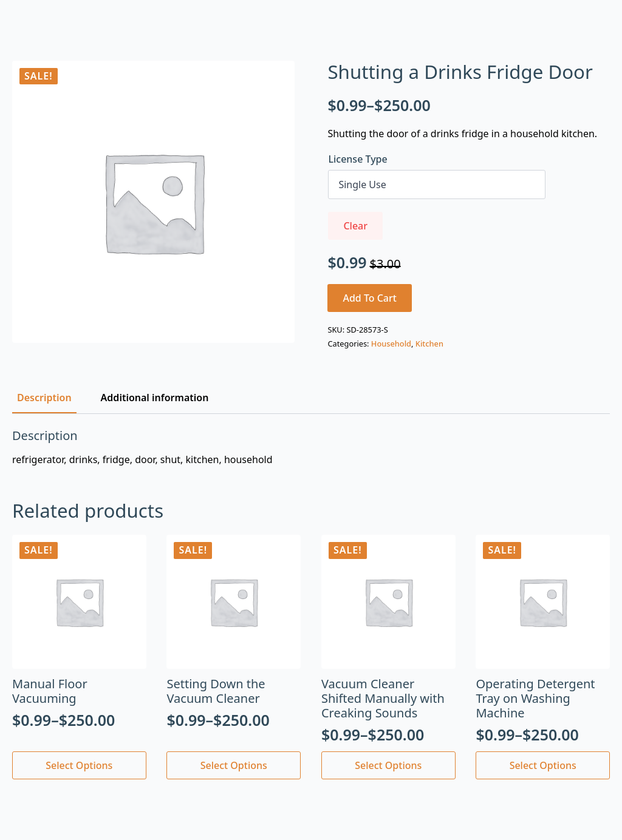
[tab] (44, 398)
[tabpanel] (311, 447)
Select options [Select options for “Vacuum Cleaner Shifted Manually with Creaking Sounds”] (388, 765)
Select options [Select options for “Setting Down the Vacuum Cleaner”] (234, 765)
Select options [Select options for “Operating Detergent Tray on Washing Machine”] (543, 765)
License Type (357, 159)
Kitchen (429, 344)
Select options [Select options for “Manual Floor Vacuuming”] (79, 765)
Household (391, 344)
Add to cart (370, 298)
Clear (355, 226)
